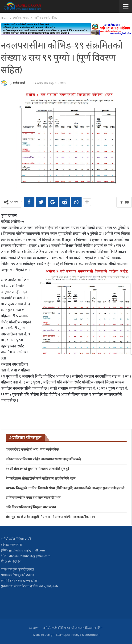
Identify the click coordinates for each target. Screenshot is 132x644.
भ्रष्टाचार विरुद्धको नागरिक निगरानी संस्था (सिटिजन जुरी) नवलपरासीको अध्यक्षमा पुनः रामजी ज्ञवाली (65, 488)
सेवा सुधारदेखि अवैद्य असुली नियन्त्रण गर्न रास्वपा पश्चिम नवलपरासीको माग (50, 517)
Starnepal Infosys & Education (78, 635)
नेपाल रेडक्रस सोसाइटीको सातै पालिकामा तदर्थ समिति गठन (41, 479)
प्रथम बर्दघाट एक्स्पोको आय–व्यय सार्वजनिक (32, 450)
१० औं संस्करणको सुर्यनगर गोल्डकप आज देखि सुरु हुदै (37, 469)
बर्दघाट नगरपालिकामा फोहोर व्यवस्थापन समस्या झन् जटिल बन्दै (43, 459)
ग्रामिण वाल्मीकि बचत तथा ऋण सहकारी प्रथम (33, 498)
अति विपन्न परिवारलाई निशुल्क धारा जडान (31, 507)
